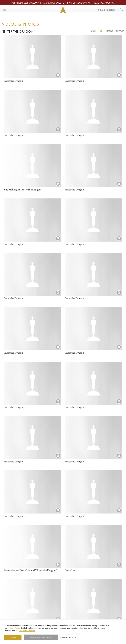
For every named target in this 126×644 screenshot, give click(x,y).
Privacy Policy (14, 628)
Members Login (107, 10)
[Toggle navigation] (4, 10)
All (101, 31)
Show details (66, 637)
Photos (120, 31)
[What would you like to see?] (122, 10)
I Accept (13, 637)
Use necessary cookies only (41, 637)
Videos (110, 31)
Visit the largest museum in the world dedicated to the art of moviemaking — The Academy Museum (63, 3)
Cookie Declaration (27, 630)
